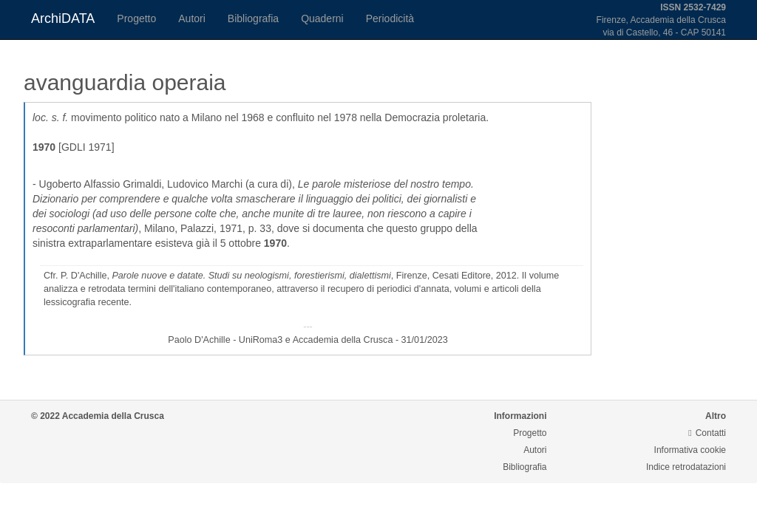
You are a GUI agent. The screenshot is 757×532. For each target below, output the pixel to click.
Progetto (136, 18)
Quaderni (322, 18)
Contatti (707, 433)
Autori (192, 18)
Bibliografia (253, 18)
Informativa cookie (690, 450)
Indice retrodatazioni (686, 467)
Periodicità (390, 18)
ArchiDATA (63, 18)
